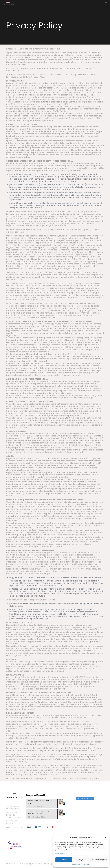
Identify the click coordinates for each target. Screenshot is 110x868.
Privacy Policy (86, 864)
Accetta (64, 860)
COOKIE (18, 828)
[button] (106, 838)
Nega (81, 860)
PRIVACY (10, 828)
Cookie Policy (76, 864)
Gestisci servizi (60, 854)
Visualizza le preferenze (99, 860)
